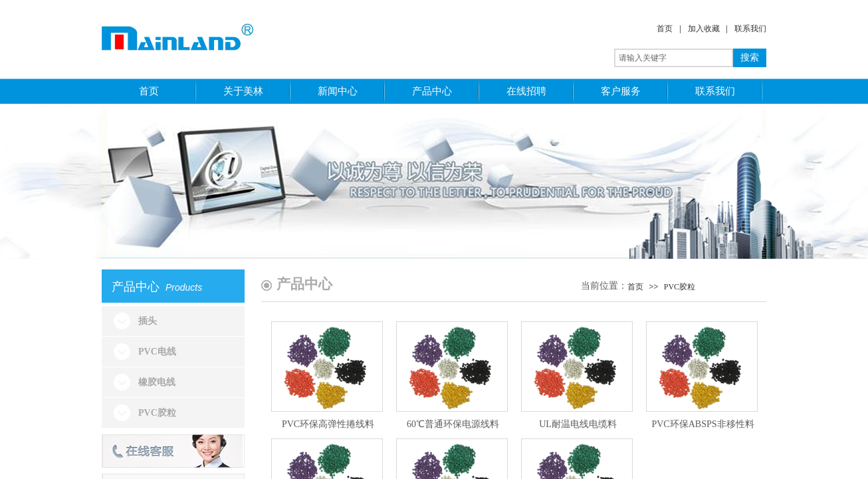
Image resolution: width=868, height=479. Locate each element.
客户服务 (621, 91)
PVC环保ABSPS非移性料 (703, 424)
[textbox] (674, 58)
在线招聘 (526, 91)
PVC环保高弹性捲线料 (328, 424)
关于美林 (243, 91)
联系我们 (750, 29)
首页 (665, 29)
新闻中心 (338, 91)
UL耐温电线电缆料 (578, 424)
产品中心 (432, 91)
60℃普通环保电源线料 (453, 424)
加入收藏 (704, 29)
